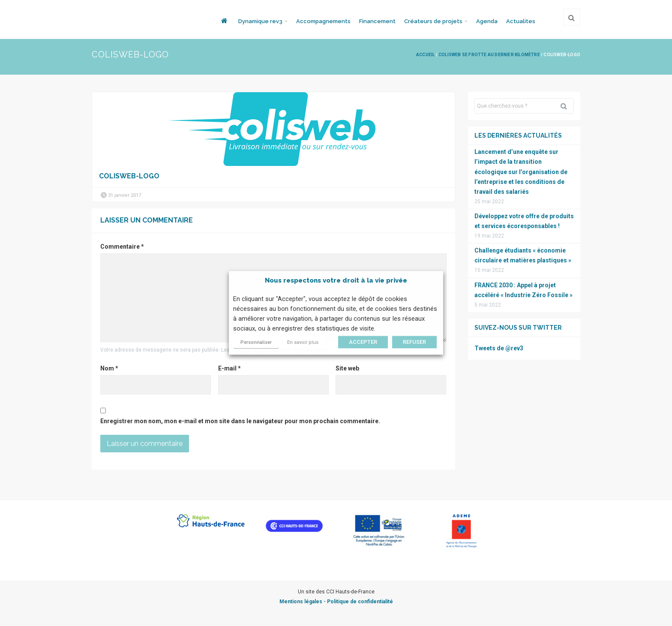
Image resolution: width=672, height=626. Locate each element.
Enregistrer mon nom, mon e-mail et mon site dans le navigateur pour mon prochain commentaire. (240, 421)
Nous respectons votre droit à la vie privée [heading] (336, 280)
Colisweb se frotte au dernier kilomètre (489, 55)
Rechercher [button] (567, 106)
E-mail (229, 368)
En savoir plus (303, 343)
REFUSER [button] (414, 342)
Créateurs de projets (433, 21)
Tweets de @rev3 (499, 348)
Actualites (521, 21)
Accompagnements (323, 21)
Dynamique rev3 (260, 21)
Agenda (487, 21)
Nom (109, 368)
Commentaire (122, 247)
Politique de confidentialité (360, 602)
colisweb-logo (129, 176)
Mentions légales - (303, 602)
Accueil (425, 55)
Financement (377, 21)
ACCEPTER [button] (363, 342)
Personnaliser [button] (256, 343)
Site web (347, 368)
